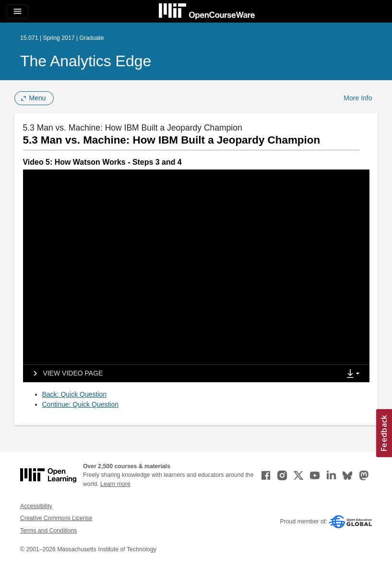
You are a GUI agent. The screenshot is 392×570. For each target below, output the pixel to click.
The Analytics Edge (86, 61)
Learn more (115, 484)
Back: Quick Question (75, 394)
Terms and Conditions (48, 531)
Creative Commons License (56, 518)
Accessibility (36, 506)
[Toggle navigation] (17, 12)
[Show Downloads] (355, 374)
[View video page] (65, 374)
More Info (358, 98)
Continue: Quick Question (81, 404)
